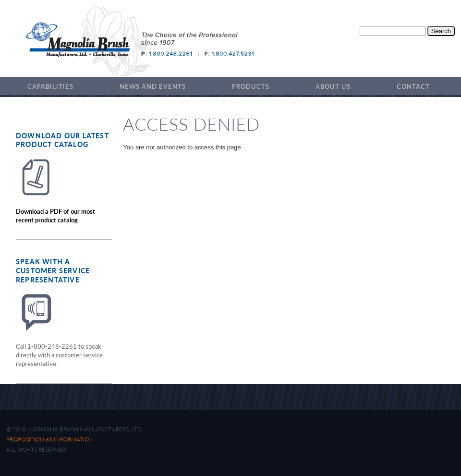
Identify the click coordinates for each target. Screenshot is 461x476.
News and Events (153, 86)
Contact (413, 86)
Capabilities (50, 86)
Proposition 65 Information (50, 439)
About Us (333, 86)
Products (251, 86)
